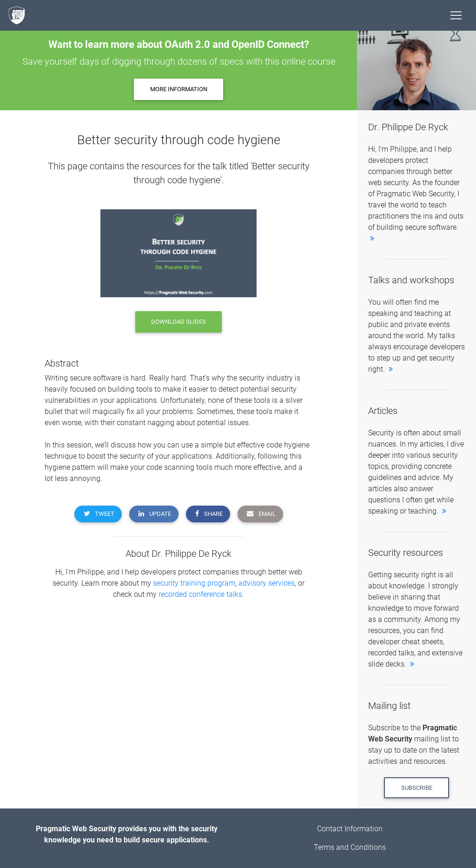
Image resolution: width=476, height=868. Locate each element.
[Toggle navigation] (456, 15)
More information (179, 89)
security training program (194, 583)
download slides (178, 322)
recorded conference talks (200, 594)
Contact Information (350, 829)
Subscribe (417, 788)
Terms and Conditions (350, 847)
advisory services (267, 583)
